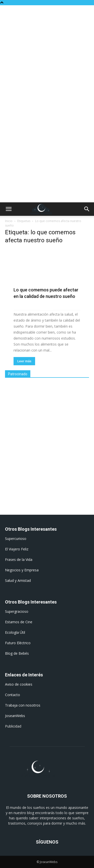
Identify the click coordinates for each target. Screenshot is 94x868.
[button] (9, 209)
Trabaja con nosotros (23, 705)
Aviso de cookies (19, 684)
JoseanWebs (15, 716)
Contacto (13, 695)
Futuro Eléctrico (18, 643)
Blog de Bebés (17, 653)
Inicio (9, 221)
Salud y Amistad (18, 580)
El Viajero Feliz (17, 549)
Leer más (24, 361)
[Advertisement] (47, 55)
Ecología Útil (15, 632)
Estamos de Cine (19, 622)
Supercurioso (16, 539)
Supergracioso (17, 611)
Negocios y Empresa (22, 570)
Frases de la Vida (19, 559)
